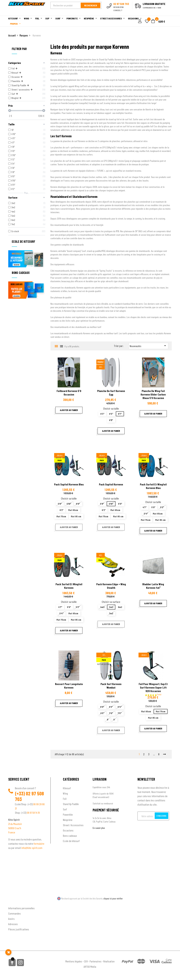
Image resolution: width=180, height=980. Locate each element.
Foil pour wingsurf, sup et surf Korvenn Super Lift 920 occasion (153, 687)
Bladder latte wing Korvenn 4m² (153, 586)
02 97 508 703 (29, 796)
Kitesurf (67, 788)
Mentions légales (74, 961)
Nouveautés (148, 346)
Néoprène (68, 820)
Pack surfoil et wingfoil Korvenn (69, 586)
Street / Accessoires (73, 825)
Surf (65, 809)
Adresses (13, 924)
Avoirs (11, 919)
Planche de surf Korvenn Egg (111, 393)
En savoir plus (99, 828)
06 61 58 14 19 (33, 813)
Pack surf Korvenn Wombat (111, 686)
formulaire (39, 844)
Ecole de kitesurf (71, 841)
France (12, 832)
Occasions (68, 830)
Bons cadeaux (70, 836)
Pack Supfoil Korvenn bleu (69, 484)
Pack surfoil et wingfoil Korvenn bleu (153, 486)
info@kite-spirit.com (32, 848)
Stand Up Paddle (71, 804)
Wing (65, 793)
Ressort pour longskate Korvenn (69, 686)
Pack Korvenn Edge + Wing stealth (111, 586)
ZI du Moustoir (15, 824)
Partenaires (96, 961)
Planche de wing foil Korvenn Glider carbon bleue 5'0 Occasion (153, 394)
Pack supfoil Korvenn (111, 484)
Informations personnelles (21, 908)
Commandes (15, 913)
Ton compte (15, 902)
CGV (86, 961)
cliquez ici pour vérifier (113, 899)
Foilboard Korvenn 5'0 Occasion (69, 393)
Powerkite (68, 814)
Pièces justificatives (19, 929)
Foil (65, 799)
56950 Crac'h (15, 828)
